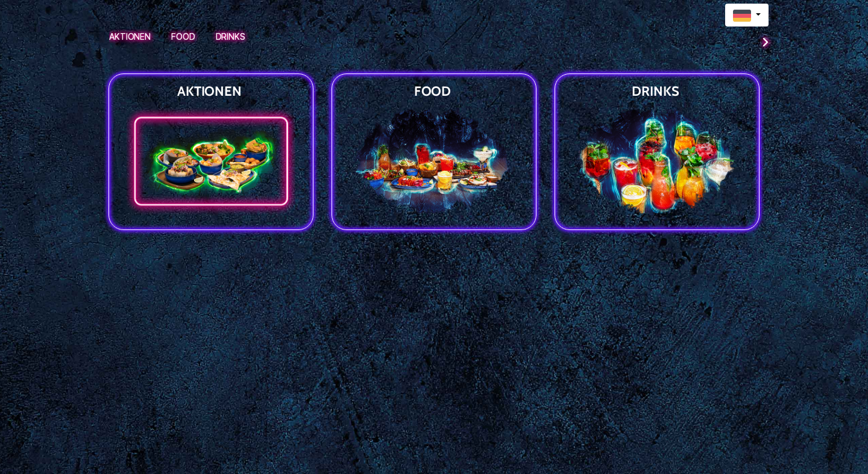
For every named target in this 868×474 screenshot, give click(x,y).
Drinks (231, 36)
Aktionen (130, 36)
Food (183, 36)
